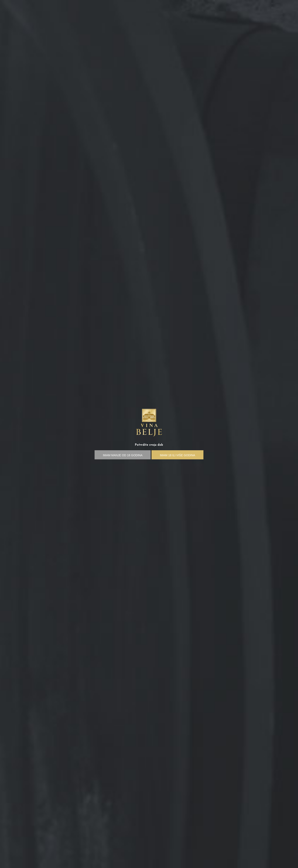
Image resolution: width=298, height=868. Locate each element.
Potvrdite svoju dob (149, 445)
